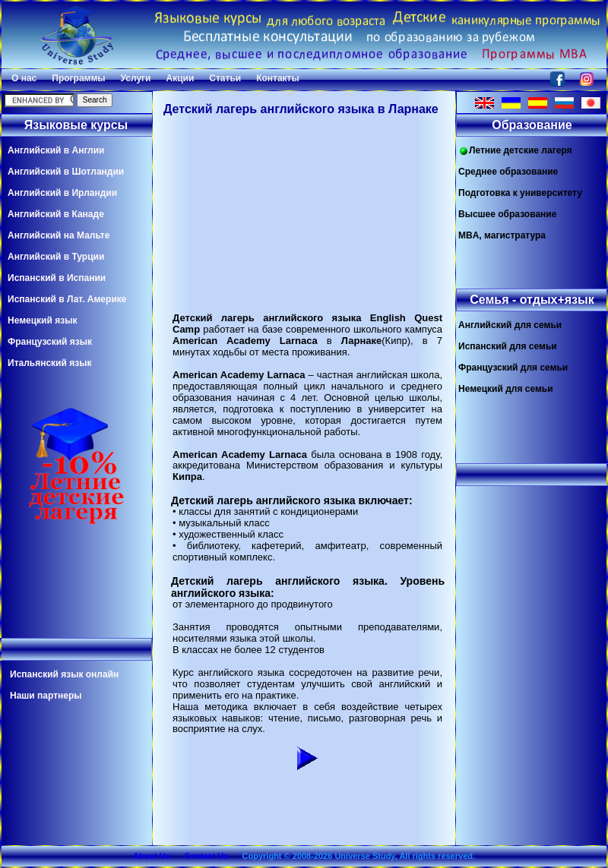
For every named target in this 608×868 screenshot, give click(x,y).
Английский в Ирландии (62, 193)
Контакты (278, 78)
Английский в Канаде (56, 214)
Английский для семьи (510, 325)
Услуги (136, 78)
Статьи (225, 78)
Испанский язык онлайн (64, 674)
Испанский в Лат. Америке (67, 299)
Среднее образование (508, 172)
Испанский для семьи (508, 346)
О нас (24, 78)
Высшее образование (507, 214)
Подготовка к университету (520, 193)
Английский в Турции (56, 257)
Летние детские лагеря (515, 151)
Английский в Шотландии (66, 172)
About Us (152, 856)
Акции (180, 78)
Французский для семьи (513, 368)
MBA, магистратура (502, 235)
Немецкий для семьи (506, 389)
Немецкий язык (42, 320)
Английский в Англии (56, 150)
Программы (78, 78)
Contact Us (206, 856)
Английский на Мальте (59, 235)
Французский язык (50, 342)
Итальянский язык (49, 363)
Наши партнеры (46, 696)
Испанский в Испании (57, 278)
